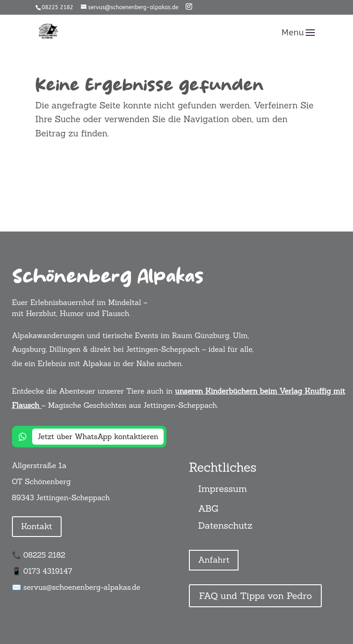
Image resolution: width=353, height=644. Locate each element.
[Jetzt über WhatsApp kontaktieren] (89, 437)
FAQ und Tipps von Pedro (255, 596)
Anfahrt (214, 560)
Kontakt (37, 526)
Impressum (222, 489)
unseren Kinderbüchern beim (226, 391)
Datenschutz (225, 525)
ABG (208, 508)
